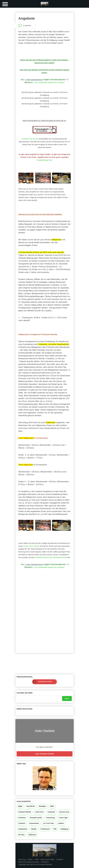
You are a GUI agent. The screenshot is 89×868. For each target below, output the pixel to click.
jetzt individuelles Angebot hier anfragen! (50, 82)
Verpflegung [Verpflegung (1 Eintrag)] (64, 829)
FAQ (37, 859)
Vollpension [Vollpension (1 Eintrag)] (32, 835)
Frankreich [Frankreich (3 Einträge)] (22, 823)
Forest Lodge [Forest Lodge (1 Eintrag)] (63, 818)
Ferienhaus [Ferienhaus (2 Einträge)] (22, 818)
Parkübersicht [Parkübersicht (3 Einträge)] (45, 829)
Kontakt (59, 859)
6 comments (27, 26)
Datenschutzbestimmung (28, 862)
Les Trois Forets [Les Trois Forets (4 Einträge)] (48, 823)
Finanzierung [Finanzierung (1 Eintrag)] (50, 818)
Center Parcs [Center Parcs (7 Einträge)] (39, 812)
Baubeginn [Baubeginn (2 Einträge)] (43, 806)
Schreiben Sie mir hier (30, 139)
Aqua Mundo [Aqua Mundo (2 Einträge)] (31, 806)
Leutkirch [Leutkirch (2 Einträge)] (61, 823)
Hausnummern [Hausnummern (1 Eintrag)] (34, 823)
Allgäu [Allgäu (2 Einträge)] (20, 806)
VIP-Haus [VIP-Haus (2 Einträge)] (21, 835)
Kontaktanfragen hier (45, 160)
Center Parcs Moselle (31, 546)
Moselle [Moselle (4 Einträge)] (34, 829)
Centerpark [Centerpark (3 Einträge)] (51, 812)
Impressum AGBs (47, 859)
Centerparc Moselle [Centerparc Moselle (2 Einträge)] (25, 812)
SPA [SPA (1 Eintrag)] (55, 829)
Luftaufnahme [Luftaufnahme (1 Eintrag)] (23, 829)
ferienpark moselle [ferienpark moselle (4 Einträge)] (36, 818)
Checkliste (45, 862)
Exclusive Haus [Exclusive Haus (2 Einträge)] (64, 812)
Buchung (22, 859)
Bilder (30, 859)
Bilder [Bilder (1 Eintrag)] (52, 806)
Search (67, 698)
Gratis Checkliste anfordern (45, 754)
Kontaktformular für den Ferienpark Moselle (51, 557)
